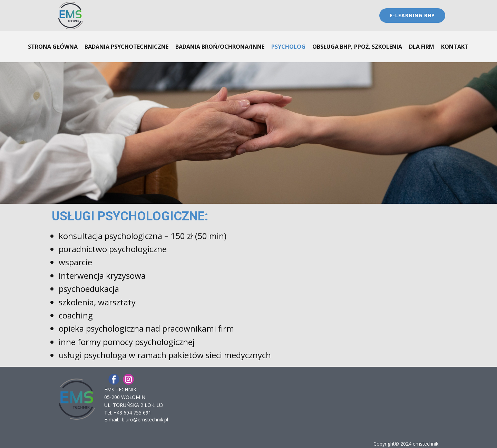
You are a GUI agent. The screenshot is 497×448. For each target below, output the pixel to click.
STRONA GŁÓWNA (53, 47)
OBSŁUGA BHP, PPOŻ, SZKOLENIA (357, 47)
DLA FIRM (422, 47)
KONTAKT (455, 47)
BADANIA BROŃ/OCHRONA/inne (220, 47)
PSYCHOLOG (288, 47)
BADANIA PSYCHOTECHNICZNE (126, 47)
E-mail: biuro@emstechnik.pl (136, 420)
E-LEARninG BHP (412, 15)
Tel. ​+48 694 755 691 (128, 413)
